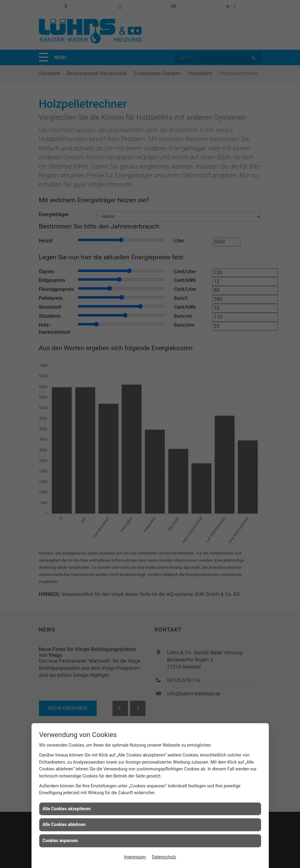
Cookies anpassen (60, 841)
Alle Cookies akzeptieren (67, 809)
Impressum (135, 857)
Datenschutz (164, 857)
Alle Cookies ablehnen (64, 824)
